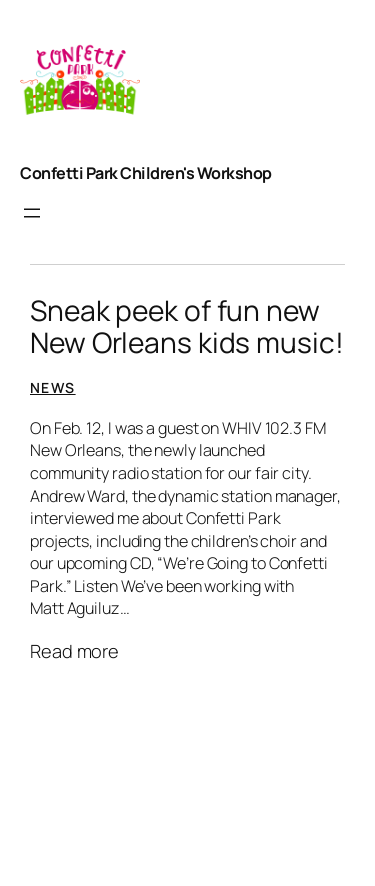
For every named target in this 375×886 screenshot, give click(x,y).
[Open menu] (32, 213)
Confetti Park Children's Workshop (146, 173)
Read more (74, 652)
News (53, 387)
